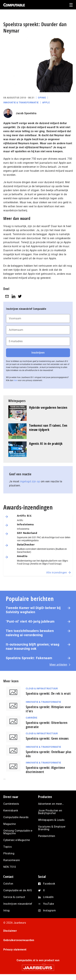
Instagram (49, 910)
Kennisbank (11, 811)
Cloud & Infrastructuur (42, 688)
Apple (46, 102)
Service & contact (14, 897)
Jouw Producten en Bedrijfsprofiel (50, 812)
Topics (7, 847)
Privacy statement (15, 950)
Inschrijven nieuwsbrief (18, 904)
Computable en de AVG (18, 890)
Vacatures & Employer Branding (52, 828)
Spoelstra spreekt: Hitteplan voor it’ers (48, 709)
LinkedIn (48, 897)
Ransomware (11, 860)
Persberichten (47, 836)
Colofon (8, 884)
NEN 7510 (10, 867)
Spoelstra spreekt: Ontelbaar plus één (49, 754)
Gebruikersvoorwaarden (19, 940)
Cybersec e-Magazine (17, 840)
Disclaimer (10, 931)
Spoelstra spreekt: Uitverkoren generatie (47, 725)
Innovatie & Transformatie (21, 102)
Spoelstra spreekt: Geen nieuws (47, 738)
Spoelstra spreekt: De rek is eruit (48, 693)
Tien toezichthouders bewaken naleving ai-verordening (30, 633)
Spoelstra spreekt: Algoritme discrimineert (45, 770)
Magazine (9, 824)
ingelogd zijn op (30, 481)
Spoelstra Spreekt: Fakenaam (29, 658)
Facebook (49, 884)
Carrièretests (11, 804)
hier (15, 380)
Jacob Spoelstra (26, 113)
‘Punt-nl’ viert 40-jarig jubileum (30, 621)
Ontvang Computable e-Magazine (18, 832)
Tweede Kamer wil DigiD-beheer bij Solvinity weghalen (33, 610)
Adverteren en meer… (51, 804)
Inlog (6, 910)
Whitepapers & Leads (51, 820)
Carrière (32, 718)
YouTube (49, 904)
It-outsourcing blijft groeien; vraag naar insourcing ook (33, 646)
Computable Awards (16, 817)
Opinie (42, 98)
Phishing (9, 853)
